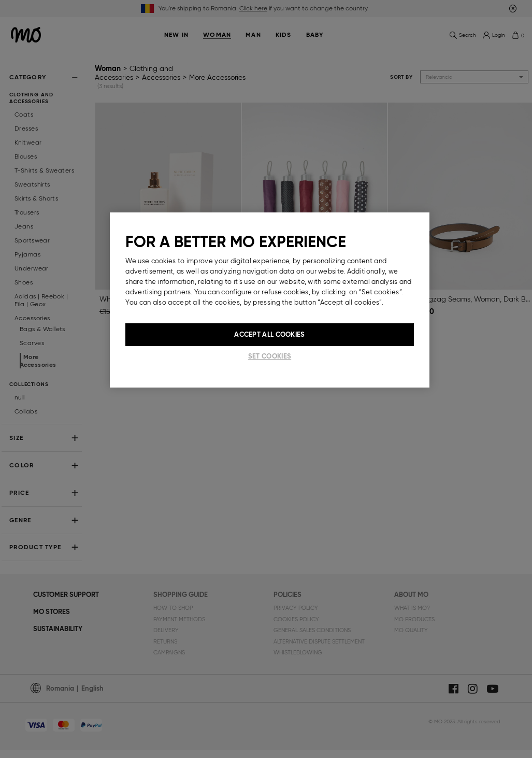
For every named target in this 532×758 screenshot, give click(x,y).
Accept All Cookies (269, 334)
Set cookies (270, 356)
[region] (269, 300)
